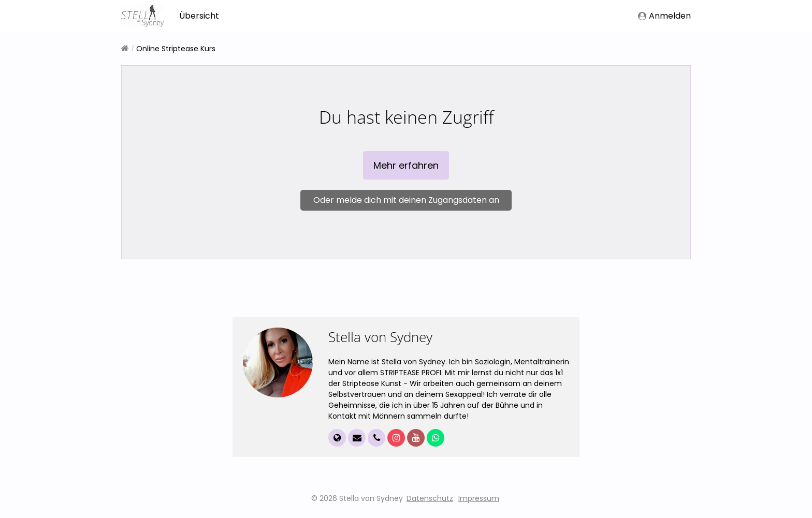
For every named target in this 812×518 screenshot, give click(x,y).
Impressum (479, 502)
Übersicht (199, 16)
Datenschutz (430, 502)
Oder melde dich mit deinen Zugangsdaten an (406, 202)
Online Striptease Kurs (176, 49)
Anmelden (664, 16)
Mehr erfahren (406, 167)
